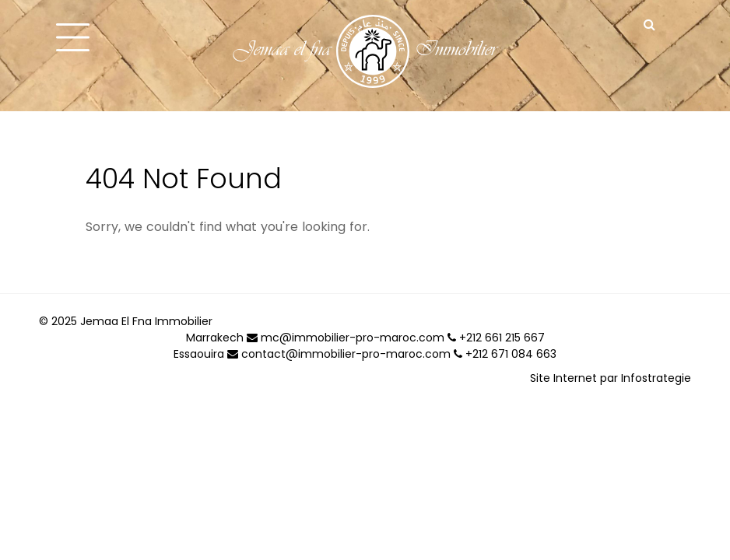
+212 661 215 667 (496, 338)
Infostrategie (656, 378)
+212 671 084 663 (505, 354)
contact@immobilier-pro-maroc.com (339, 354)
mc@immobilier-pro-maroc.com (346, 338)
